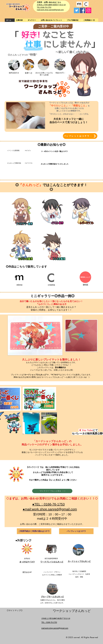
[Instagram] (88, 10)
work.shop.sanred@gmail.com (57, 628)
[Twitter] (77, 10)
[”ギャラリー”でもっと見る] (52, 491)
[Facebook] (83, 10)
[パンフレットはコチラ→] (80, 136)
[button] (33, 20)
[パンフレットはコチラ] (76, 531)
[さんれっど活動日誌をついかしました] (55, 164)
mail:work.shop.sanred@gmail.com (50, 10)
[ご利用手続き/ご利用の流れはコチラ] (34, 531)
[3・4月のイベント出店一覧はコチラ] (55, 151)
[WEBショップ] (85, 277)
